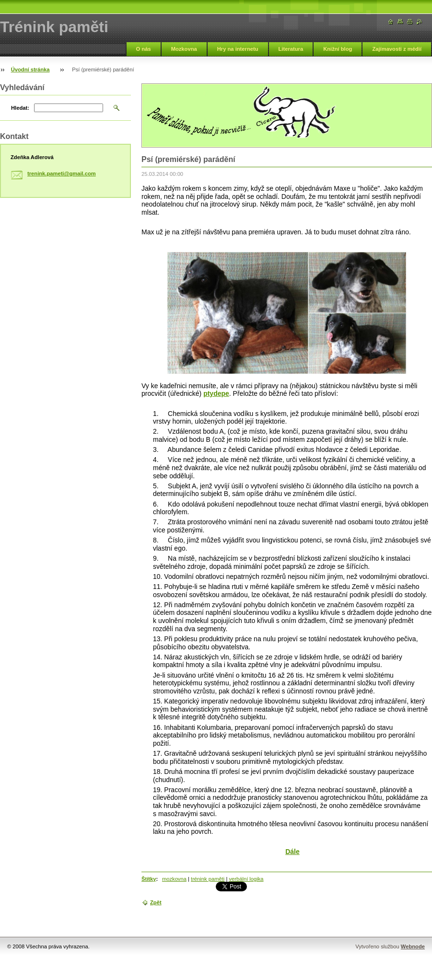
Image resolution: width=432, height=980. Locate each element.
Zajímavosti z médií (397, 49)
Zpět (156, 902)
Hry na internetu (238, 49)
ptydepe (216, 393)
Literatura (291, 49)
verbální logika (246, 879)
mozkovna (174, 879)
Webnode (413, 946)
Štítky (149, 879)
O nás (144, 49)
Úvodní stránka (30, 69)
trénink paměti (208, 879)
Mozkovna (184, 49)
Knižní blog (338, 49)
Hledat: (20, 108)
